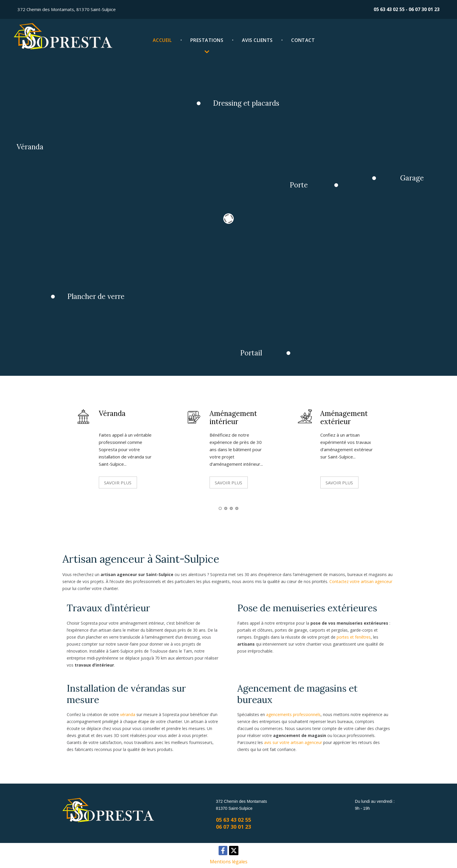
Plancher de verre (103, 302)
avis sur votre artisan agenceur (293, 742)
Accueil (162, 40)
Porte (305, 187)
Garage (421, 180)
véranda (128, 714)
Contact (303, 40)
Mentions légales (229, 862)
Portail (258, 361)
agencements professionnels (293, 714)
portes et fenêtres (354, 637)
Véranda (35, 148)
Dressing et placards (253, 103)
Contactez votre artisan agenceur (361, 581)
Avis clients (257, 40)
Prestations (207, 40)
